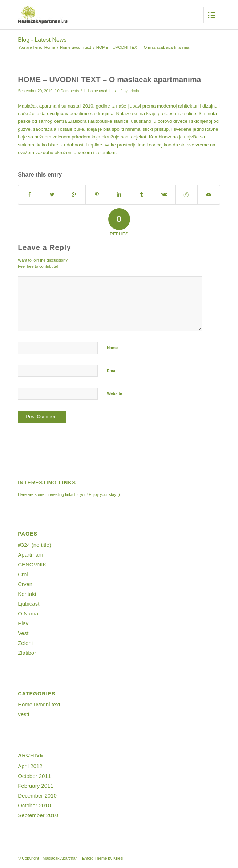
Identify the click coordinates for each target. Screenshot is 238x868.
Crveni (26, 584)
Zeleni (25, 643)
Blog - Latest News (42, 40)
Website (114, 393)
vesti (23, 714)
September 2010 (38, 815)
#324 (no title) (35, 545)
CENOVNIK (32, 564)
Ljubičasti (29, 604)
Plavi (24, 623)
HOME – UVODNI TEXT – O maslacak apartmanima (109, 79)
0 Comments (68, 91)
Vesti (24, 633)
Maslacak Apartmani (60, 858)
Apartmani (30, 555)
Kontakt (27, 594)
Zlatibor (27, 653)
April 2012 (30, 766)
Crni (23, 574)
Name (112, 348)
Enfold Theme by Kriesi (103, 858)
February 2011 (36, 786)
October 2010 (34, 805)
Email (112, 371)
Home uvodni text (76, 47)
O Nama (28, 613)
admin (134, 91)
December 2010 (37, 796)
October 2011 (34, 776)
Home (50, 47)
